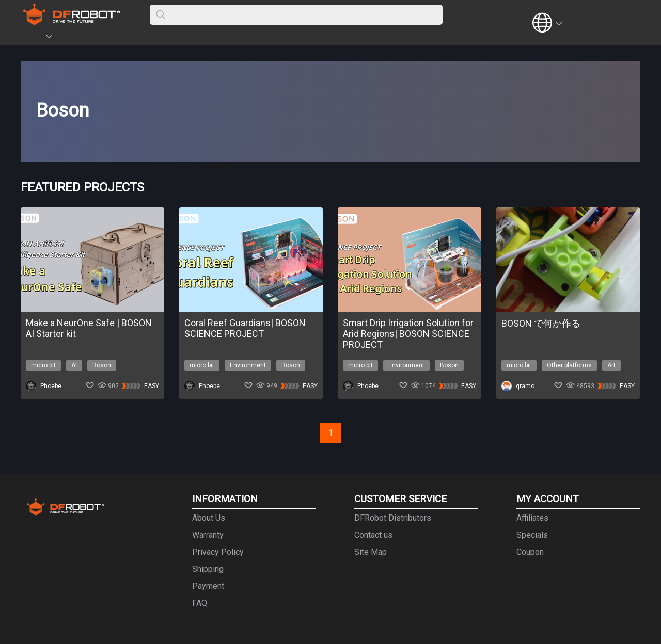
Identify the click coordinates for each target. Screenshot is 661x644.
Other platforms (569, 365)
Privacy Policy (218, 552)
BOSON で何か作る (541, 323)
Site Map (371, 552)
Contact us (373, 535)
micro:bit (43, 365)
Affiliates (532, 518)
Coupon (530, 552)
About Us (209, 518)
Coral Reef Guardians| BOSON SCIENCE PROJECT (245, 328)
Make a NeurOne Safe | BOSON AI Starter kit (89, 328)
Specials (532, 535)
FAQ (200, 603)
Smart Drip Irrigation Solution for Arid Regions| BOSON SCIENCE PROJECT (408, 334)
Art (611, 365)
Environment (248, 365)
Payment (208, 586)
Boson (102, 365)
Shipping (208, 569)
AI (74, 365)
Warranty (208, 535)
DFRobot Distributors (393, 518)
